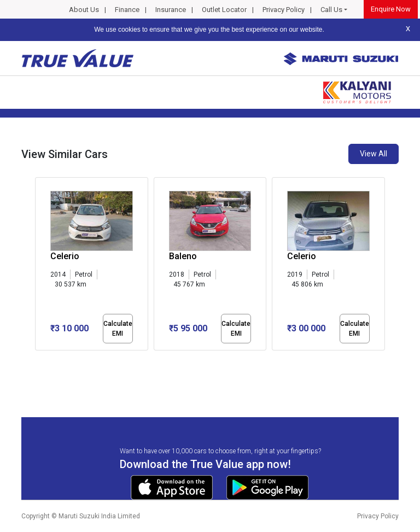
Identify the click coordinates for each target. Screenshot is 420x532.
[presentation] (41, 266)
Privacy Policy (284, 10)
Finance (127, 10)
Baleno (183, 256)
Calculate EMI (118, 329)
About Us (84, 10)
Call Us (331, 10)
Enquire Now (391, 9)
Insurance (171, 10)
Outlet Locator (224, 10)
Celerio (65, 256)
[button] (38, 360)
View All (374, 154)
